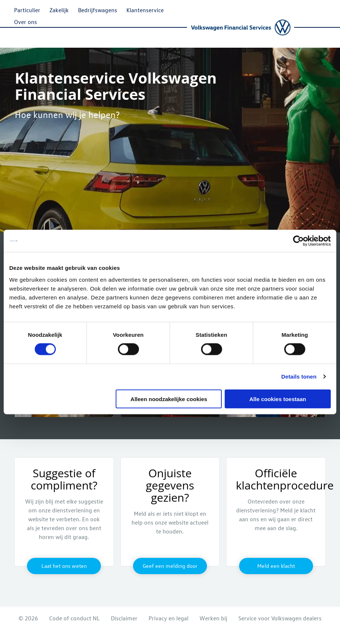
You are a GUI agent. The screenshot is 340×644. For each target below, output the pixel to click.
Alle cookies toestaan (278, 399)
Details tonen (299, 377)
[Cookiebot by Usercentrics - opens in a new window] (298, 241)
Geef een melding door (170, 566)
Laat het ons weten (64, 566)
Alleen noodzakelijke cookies (169, 399)
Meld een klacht (276, 566)
